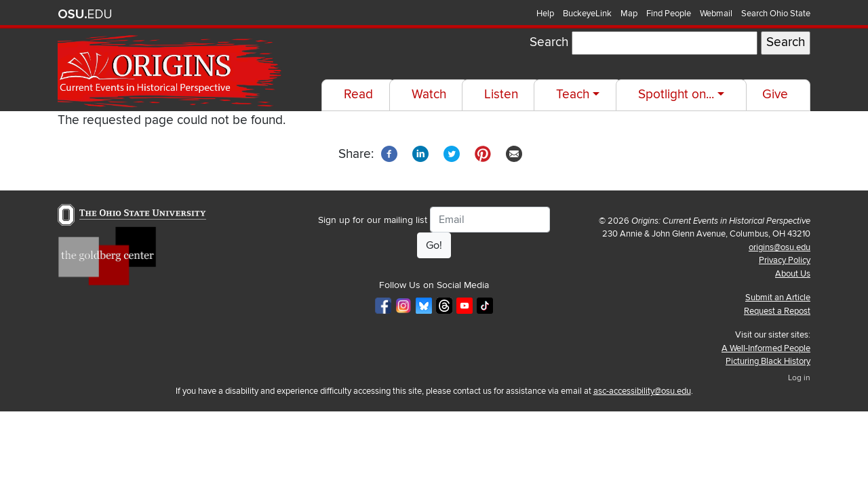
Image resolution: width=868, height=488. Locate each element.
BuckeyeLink (587, 14)
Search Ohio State (776, 14)
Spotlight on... (676, 95)
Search (549, 42)
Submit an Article (778, 298)
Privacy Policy (785, 260)
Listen (501, 95)
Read (358, 95)
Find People (669, 14)
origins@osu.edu (780, 247)
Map (629, 14)
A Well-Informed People (766, 348)
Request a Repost (777, 311)
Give (775, 95)
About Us (793, 274)
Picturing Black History (768, 361)
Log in (799, 378)
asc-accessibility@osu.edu (642, 391)
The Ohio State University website (85, 14)
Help (545, 14)
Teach (573, 95)
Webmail (716, 14)
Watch (429, 95)
